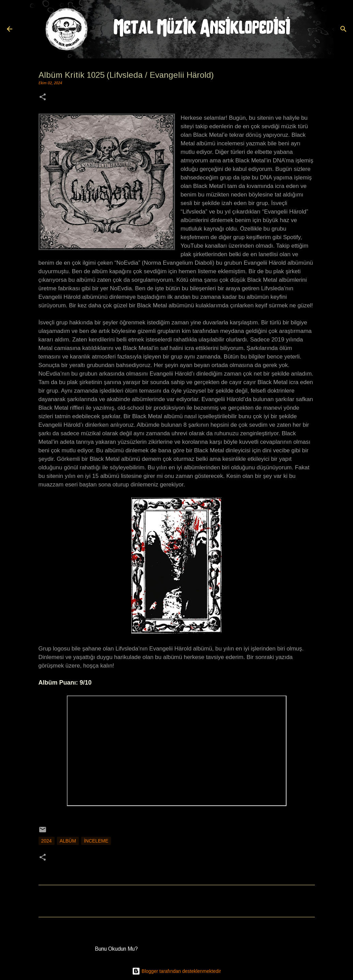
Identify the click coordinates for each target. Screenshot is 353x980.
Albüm (68, 841)
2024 (47, 841)
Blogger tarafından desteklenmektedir (176, 971)
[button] (43, 98)
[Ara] (343, 29)
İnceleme (96, 841)
